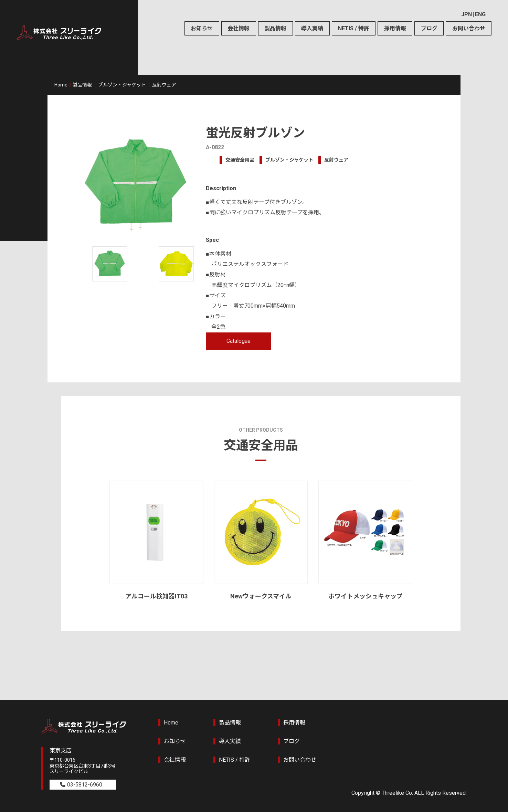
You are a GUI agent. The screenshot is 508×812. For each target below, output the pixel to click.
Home (61, 85)
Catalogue (239, 341)
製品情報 (275, 28)
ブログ (429, 28)
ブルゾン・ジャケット (122, 85)
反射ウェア (164, 85)
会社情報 (239, 28)
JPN (467, 14)
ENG (480, 14)
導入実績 (312, 28)
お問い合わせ (469, 28)
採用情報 (395, 28)
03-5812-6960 (85, 785)
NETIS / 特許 (354, 28)
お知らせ (202, 28)
